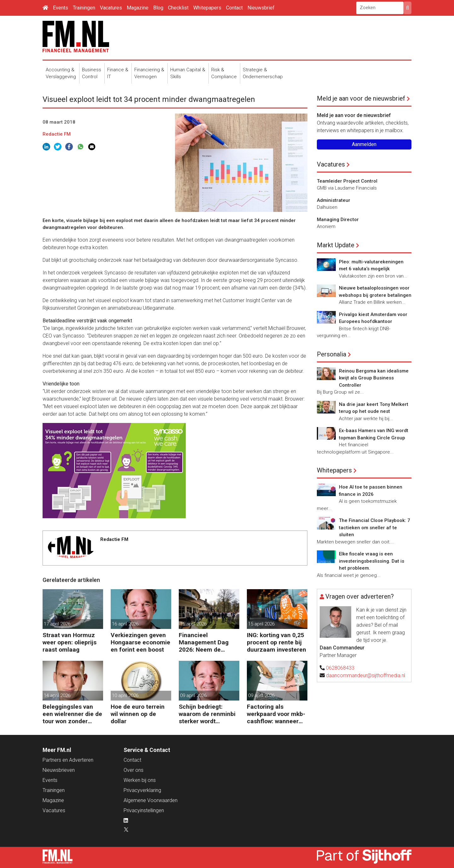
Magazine (138, 8)
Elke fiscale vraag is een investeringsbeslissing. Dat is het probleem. (372, 561)
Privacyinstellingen (144, 810)
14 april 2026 (57, 695)
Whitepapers (207, 8)
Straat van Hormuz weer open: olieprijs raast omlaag (70, 642)
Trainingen (84, 8)
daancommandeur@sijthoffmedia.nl (366, 675)
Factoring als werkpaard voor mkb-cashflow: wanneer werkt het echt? (276, 714)
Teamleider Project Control (347, 181)
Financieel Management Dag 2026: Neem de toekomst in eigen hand (204, 642)
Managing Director (338, 220)
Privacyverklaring (142, 790)
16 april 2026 (125, 624)
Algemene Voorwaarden (151, 800)
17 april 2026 (57, 624)
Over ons (134, 770)
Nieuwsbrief (261, 8)
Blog (158, 8)
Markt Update (336, 245)
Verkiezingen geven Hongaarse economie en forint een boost (140, 642)
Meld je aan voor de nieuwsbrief (361, 98)
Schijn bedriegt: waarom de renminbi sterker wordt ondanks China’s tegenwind (207, 714)
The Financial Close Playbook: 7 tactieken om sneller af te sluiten (375, 528)
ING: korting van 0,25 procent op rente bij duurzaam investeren (276, 642)
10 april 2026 (125, 695)
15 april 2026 (261, 624)
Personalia (332, 354)
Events (61, 8)
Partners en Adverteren (68, 760)
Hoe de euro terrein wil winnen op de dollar (138, 714)
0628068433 (340, 668)
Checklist (178, 8)
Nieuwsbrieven (59, 770)
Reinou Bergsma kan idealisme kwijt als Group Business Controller (374, 378)
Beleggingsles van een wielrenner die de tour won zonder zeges (72, 714)
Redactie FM (57, 134)
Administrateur (334, 200)
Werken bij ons (140, 780)
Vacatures (111, 8)
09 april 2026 (193, 695)
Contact (234, 8)
